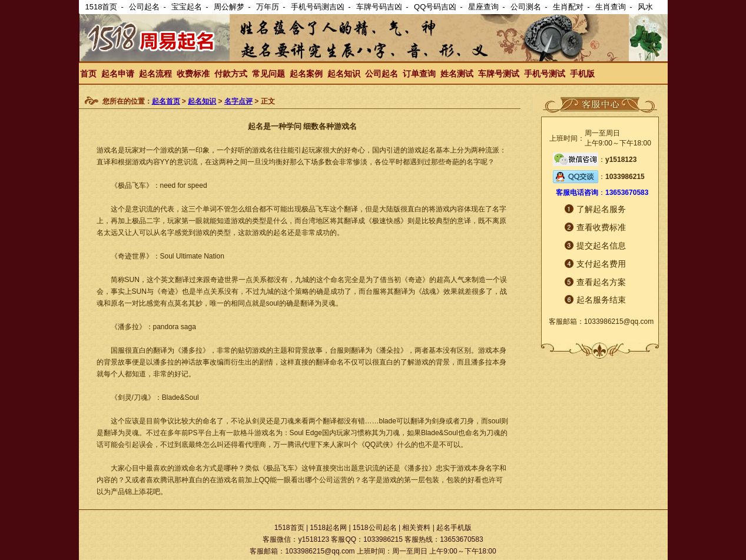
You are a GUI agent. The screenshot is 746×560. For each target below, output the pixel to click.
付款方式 (231, 74)
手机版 (582, 74)
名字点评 (238, 101)
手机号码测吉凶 (318, 7)
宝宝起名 (187, 7)
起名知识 (344, 74)
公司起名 (144, 7)
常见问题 (268, 74)
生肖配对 (568, 7)
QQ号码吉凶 (435, 7)
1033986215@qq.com (619, 322)
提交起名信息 (601, 246)
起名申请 (118, 74)
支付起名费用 (601, 264)
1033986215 (625, 177)
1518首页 (102, 7)
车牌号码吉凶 (379, 7)
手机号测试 (545, 74)
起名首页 (166, 101)
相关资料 (416, 528)
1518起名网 (328, 528)
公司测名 (526, 7)
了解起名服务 (601, 209)
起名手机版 (454, 528)
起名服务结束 (601, 300)
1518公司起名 (375, 528)
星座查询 (483, 7)
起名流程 (155, 74)
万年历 (268, 7)
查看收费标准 (601, 227)
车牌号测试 (499, 74)
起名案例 (306, 74)
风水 (645, 7)
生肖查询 (611, 7)
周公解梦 (229, 7)
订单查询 (419, 74)
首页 (88, 74)
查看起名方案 (601, 282)
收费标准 (193, 74)
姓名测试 (457, 74)
